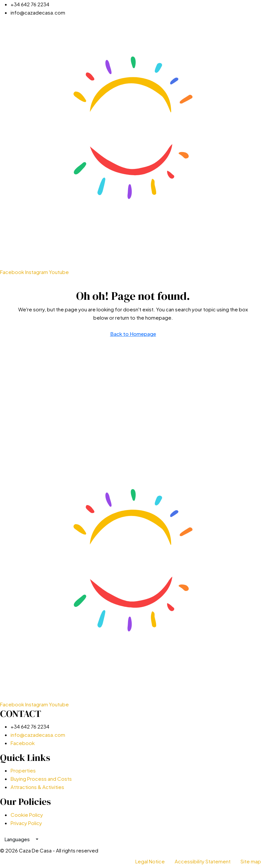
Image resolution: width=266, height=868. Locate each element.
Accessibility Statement (203, 861)
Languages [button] (18, 839)
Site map (251, 861)
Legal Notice (150, 861)
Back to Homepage (133, 334)
